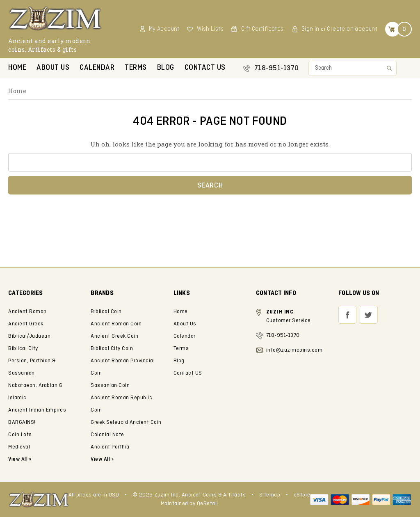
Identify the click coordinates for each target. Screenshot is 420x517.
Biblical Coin (106, 312)
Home (17, 68)
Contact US (205, 68)
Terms (136, 68)
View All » (102, 459)
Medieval (19, 447)
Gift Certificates (262, 29)
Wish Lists (210, 29)
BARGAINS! (22, 422)
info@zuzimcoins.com (294, 350)
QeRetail (208, 504)
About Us (53, 68)
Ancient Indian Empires (37, 410)
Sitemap (270, 495)
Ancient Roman (27, 312)
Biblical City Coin (112, 349)
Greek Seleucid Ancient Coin (126, 422)
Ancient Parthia (110, 447)
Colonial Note (107, 435)
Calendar (97, 68)
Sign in (310, 29)
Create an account (352, 29)
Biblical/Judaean (29, 336)
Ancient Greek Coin (114, 336)
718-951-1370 (277, 68)
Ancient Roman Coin (116, 324)
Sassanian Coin (110, 385)
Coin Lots (20, 435)
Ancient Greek (26, 324)
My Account (164, 29)
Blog (166, 68)
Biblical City (23, 349)
